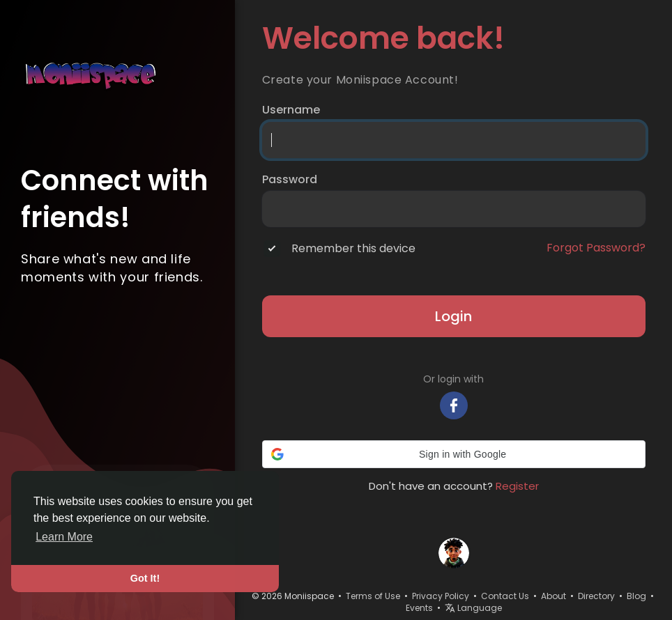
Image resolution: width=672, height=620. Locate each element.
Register (517, 486)
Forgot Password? (596, 248)
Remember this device (353, 249)
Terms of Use (373, 596)
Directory (596, 596)
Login (453, 316)
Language (473, 608)
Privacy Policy (441, 596)
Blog (636, 596)
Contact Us (505, 596)
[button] (454, 454)
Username (291, 110)
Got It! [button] (145, 578)
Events (419, 608)
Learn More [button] (64, 537)
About (553, 596)
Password (290, 180)
